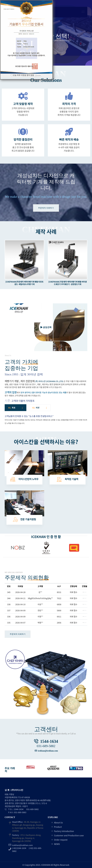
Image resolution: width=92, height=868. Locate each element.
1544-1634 (49, 741)
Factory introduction (64, 831)
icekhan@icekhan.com (48, 751)
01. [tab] (16, 408)
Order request (61, 840)
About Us (58, 823)
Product (58, 827)
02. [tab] (40, 408)
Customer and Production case (69, 835)
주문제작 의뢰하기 (46, 208)
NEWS (57, 844)
